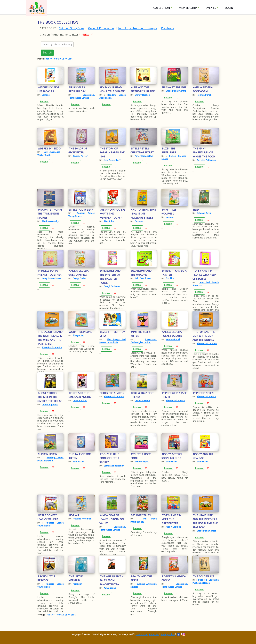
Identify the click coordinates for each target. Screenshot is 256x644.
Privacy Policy (168, 634)
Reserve (44, 102)
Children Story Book (71, 28)
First (47, 59)
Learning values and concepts (137, 28)
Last (70, 59)
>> (66, 59)
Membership (189, 8)
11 (63, 59)
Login (229, 8)
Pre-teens (168, 28)
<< (51, 59)
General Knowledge (101, 28)
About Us (154, 634)
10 (59, 59)
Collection (163, 8)
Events (212, 8)
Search (47, 53)
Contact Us (142, 634)
